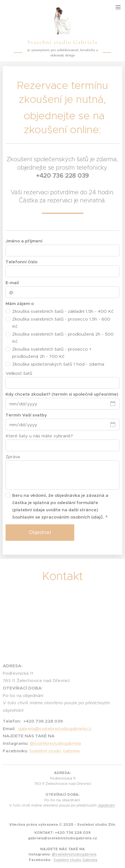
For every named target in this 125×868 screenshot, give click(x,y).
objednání (106, 805)
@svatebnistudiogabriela (55, 743)
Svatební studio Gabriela (54, 751)
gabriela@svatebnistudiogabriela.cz (55, 728)
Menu (118, 7)
